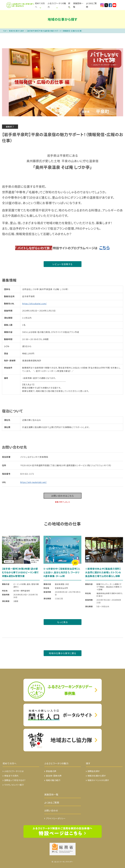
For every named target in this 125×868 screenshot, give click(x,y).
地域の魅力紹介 (53, 780)
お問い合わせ (51, 810)
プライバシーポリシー (56, 818)
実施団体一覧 (78, 5)
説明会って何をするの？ (15, 780)
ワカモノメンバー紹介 (14, 785)
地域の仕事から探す (17, 31)
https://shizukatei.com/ (34, 304)
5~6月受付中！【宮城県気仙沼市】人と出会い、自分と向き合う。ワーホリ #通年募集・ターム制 (62, 572)
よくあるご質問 (91, 5)
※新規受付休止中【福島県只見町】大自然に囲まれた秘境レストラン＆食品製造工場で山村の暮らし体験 (103, 572)
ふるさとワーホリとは (14, 771)
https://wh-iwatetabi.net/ (33, 482)
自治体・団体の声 (54, 776)
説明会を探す (94, 771)
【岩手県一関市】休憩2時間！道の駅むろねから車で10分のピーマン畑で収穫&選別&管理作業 (20, 572)
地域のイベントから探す (98, 780)
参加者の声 (51, 771)
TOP (5, 31)
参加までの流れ (11, 776)
